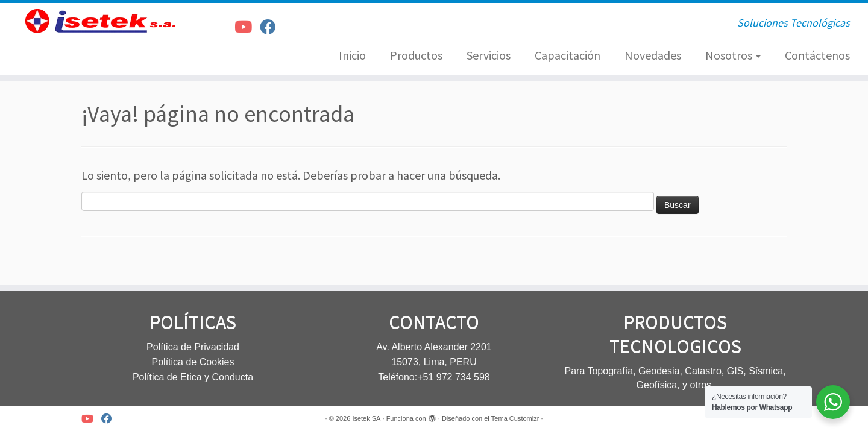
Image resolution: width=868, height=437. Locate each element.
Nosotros (733, 55)
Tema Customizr (515, 418)
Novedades (653, 55)
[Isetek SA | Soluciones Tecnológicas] (100, 21)
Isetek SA (366, 418)
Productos (416, 55)
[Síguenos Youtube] (247, 27)
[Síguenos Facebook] (272, 27)
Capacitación (568, 55)
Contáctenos (817, 55)
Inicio (352, 55)
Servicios (489, 55)
